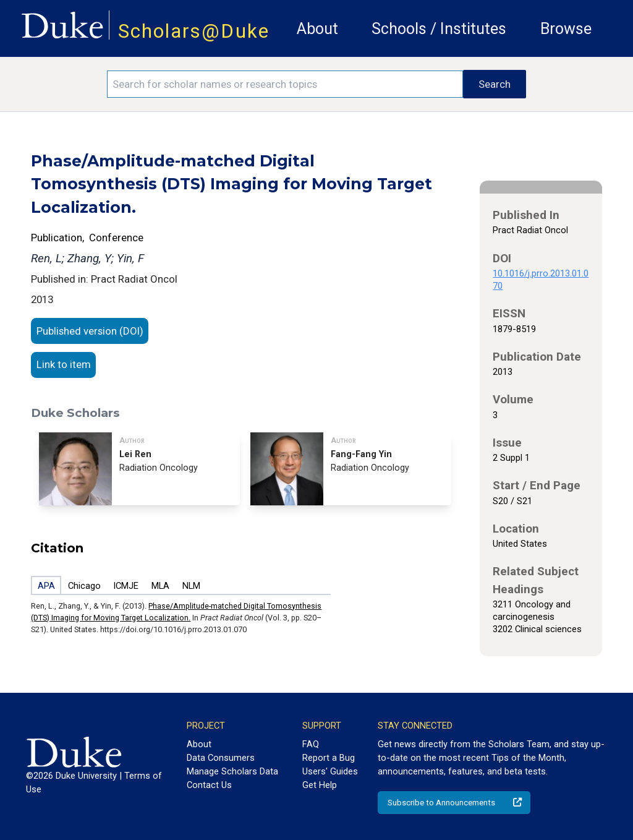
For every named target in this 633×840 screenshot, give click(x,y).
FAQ (311, 744)
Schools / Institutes (439, 29)
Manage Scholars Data (232, 771)
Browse (566, 29)
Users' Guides (330, 771)
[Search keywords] (285, 84)
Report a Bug (329, 758)
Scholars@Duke (194, 31)
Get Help (320, 785)
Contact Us (209, 785)
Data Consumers (221, 758)
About (317, 29)
